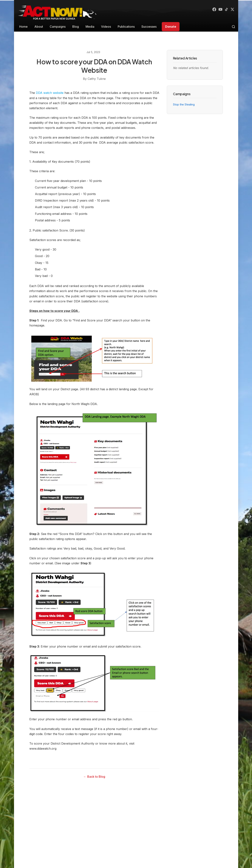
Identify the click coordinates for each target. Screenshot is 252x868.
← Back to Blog (94, 777)
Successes (149, 27)
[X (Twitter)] (232, 10)
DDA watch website (50, 93)
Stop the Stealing (184, 104)
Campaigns (58, 27)
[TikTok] (225, 10)
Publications (126, 27)
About (39, 27)
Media (90, 27)
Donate (171, 27)
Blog (76, 27)
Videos (106, 27)
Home (23, 27)
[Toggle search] (234, 27)
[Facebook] (212, 10)
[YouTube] (219, 10)
